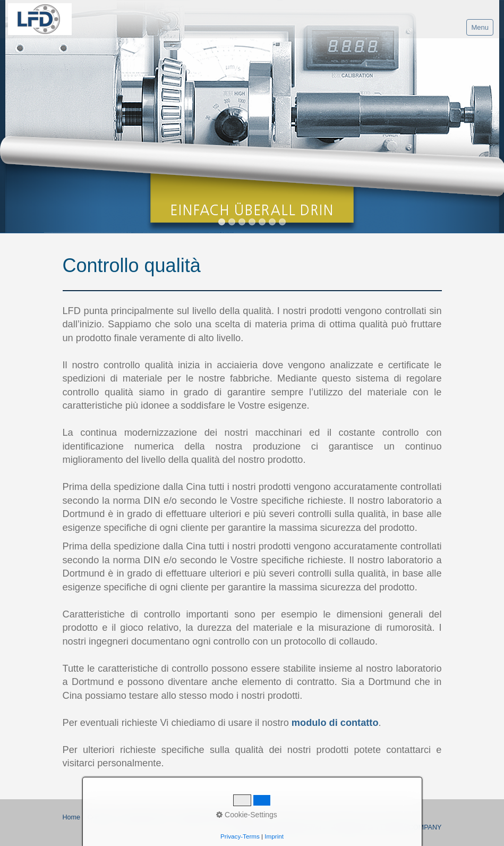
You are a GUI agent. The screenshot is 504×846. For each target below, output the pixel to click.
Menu (480, 27)
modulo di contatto (335, 723)
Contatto (100, 817)
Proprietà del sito (145, 817)
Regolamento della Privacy (217, 817)
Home (72, 817)
